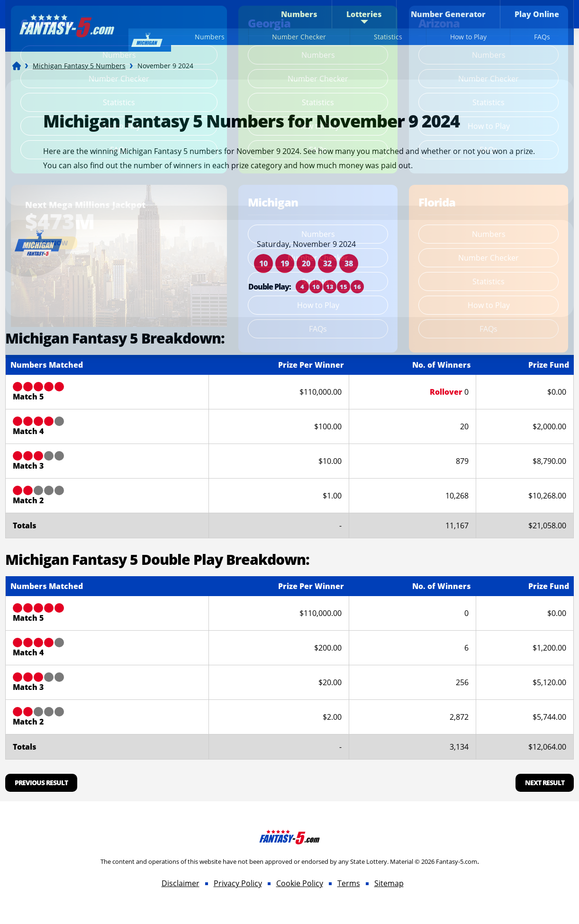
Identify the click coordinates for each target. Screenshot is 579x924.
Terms (349, 883)
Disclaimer (181, 883)
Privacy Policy (238, 883)
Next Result (545, 783)
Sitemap (389, 883)
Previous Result (41, 783)
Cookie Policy (300, 883)
